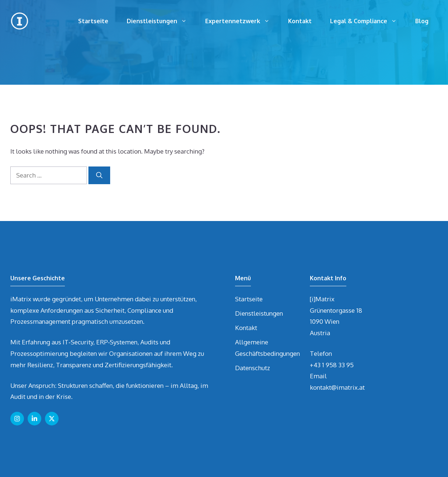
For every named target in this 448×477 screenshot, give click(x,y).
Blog (422, 21)
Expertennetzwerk (242, 21)
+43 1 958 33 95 (332, 365)
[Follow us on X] (52, 419)
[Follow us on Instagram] (17, 419)
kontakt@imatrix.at (337, 387)
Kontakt (300, 21)
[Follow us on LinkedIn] (34, 419)
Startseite (93, 21)
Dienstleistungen (161, 21)
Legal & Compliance (368, 21)
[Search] (99, 175)
